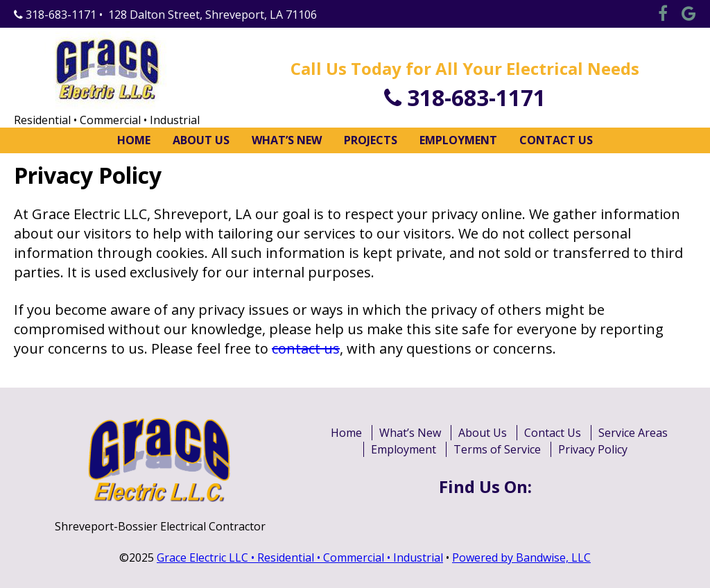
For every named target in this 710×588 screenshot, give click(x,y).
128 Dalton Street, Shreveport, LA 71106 (213, 15)
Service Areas (633, 433)
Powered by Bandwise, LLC (521, 557)
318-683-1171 (55, 15)
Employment (458, 140)
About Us (201, 140)
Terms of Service (497, 449)
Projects (371, 140)
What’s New (287, 140)
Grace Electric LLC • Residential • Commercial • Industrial (300, 557)
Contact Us (556, 140)
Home (134, 140)
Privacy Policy (593, 449)
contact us (306, 348)
